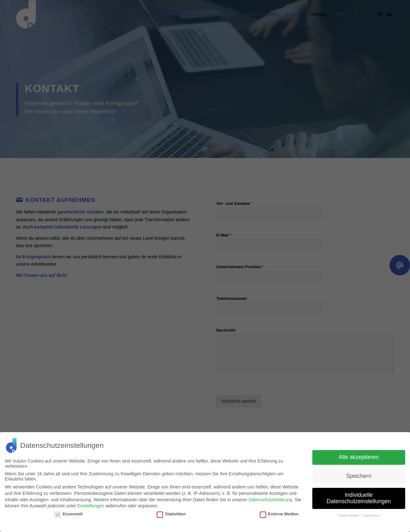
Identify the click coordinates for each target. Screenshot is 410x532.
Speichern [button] (359, 476)
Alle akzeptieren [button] (359, 457)
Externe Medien (279, 514)
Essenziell (69, 514)
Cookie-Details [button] (349, 515)
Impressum (372, 515)
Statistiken (171, 514)
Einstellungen (91, 506)
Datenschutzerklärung (270, 500)
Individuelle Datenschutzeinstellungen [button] (359, 498)
